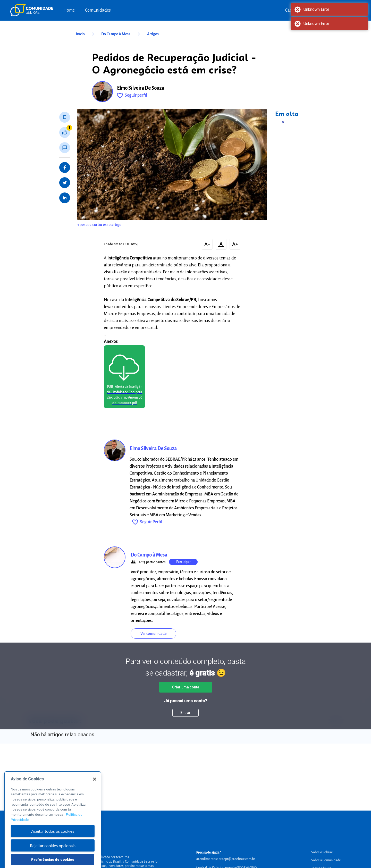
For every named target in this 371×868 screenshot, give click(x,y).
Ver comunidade (153, 634)
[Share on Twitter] (65, 183)
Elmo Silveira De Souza (141, 88)
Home (69, 10)
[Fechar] (95, 790)
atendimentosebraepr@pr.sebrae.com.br (226, 859)
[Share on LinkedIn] (65, 198)
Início (86, 34)
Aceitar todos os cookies (53, 842)
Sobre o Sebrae (322, 852)
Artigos (153, 34)
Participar (183, 562)
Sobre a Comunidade (326, 860)
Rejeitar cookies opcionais (53, 857)
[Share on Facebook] (65, 167)
